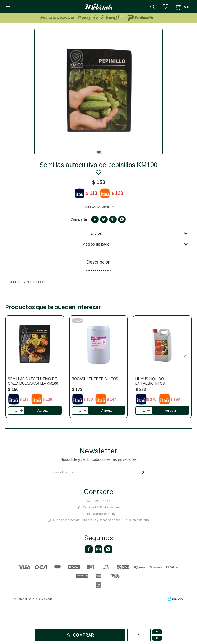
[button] (99, 152)
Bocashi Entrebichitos (95, 379)
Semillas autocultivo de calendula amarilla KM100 (33, 381)
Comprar (83, 635)
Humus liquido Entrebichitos (150, 381)
